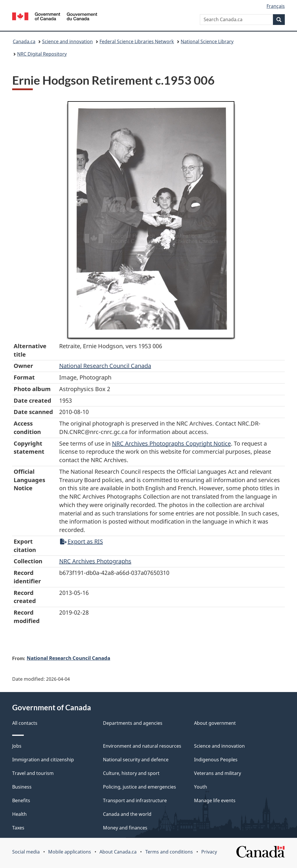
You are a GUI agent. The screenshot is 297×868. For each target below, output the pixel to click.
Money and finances (125, 828)
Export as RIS (82, 541)
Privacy (209, 852)
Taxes (18, 828)
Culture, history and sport (131, 773)
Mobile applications (70, 852)
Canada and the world (127, 814)
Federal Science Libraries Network (137, 41)
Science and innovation (67, 41)
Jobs (17, 746)
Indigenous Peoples (216, 760)
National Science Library (207, 41)
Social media (26, 852)
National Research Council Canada (105, 366)
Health (19, 814)
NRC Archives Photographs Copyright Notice (171, 443)
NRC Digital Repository (42, 54)
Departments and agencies (133, 723)
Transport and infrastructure (135, 800)
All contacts (25, 723)
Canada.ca (24, 41)
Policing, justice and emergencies (140, 787)
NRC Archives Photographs (95, 561)
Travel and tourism (33, 773)
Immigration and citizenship (43, 760)
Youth (201, 787)
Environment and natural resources (142, 746)
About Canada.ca (118, 852)
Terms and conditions (169, 852)
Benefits (21, 800)
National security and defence (136, 760)
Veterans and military (218, 773)
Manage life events (215, 800)
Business (22, 787)
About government (215, 723)
